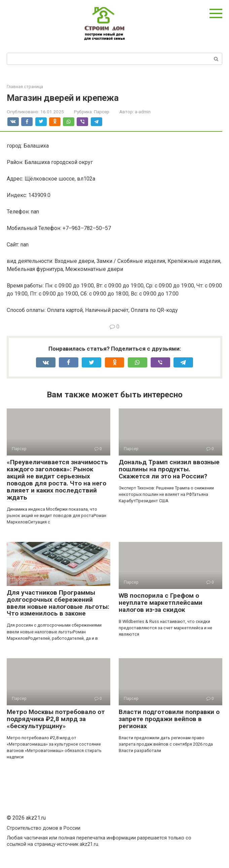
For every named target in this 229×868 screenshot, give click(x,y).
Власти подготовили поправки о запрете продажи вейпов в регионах (169, 719)
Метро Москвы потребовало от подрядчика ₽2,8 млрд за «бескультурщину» (56, 719)
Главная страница (25, 87)
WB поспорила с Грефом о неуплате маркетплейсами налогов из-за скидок (161, 603)
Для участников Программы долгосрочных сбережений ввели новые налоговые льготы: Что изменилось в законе (58, 603)
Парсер (102, 112)
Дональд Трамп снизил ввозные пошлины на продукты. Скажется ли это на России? (169, 469)
